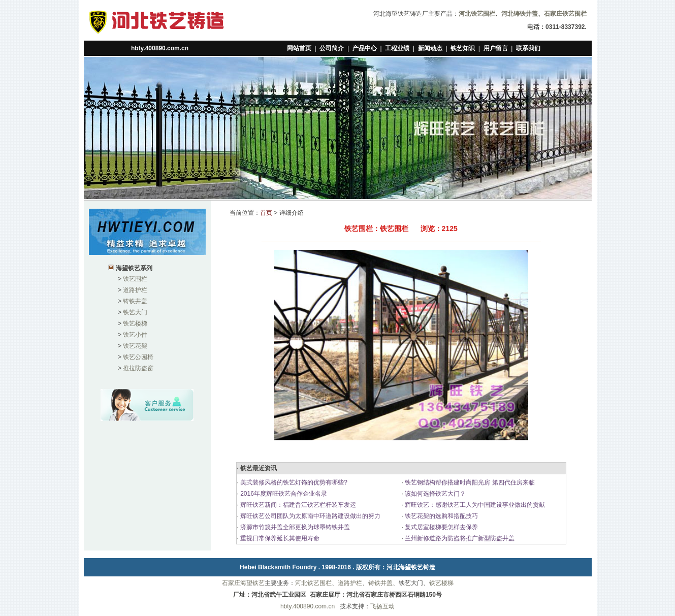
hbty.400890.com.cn (160, 48)
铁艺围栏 (135, 279)
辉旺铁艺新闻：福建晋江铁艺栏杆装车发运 (297, 505)
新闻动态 (430, 48)
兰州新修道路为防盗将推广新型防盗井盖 (459, 538)
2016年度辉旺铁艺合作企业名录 (283, 494)
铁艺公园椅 (138, 357)
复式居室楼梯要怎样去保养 (441, 527)
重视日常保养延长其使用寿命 (279, 538)
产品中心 (365, 48)
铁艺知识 (463, 48)
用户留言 (496, 48)
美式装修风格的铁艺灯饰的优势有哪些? (293, 482)
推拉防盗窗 (138, 368)
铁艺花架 (135, 346)
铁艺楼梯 (135, 323)
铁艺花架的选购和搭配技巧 (441, 516)
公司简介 (332, 48)
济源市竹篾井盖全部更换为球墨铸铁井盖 (294, 527)
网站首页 (299, 48)
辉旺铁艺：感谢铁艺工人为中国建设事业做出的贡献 (474, 505)
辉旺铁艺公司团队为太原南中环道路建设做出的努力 (310, 516)
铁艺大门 (135, 312)
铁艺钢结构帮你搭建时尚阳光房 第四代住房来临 (469, 482)
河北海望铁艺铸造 (411, 567)
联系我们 (528, 48)
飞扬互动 (382, 606)
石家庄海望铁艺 (243, 583)
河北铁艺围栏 (313, 583)
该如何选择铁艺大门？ (435, 494)
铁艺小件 (135, 335)
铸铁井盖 (135, 301)
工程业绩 (397, 48)
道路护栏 (135, 290)
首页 (266, 213)
